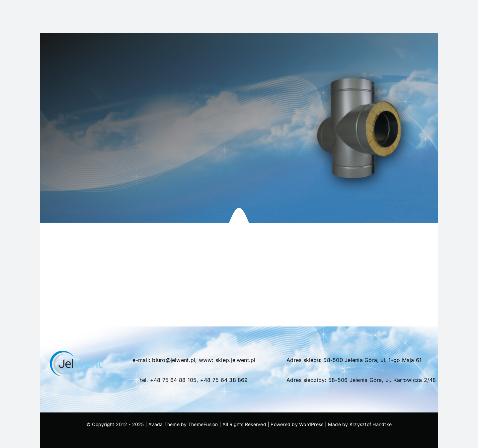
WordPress (311, 424)
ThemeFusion (203, 424)
